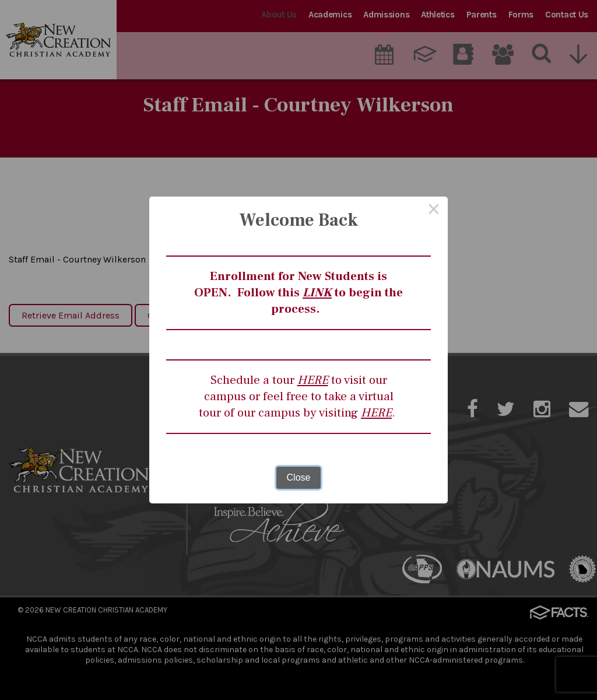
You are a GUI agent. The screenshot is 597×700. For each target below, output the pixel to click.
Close (299, 477)
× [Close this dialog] (434, 211)
